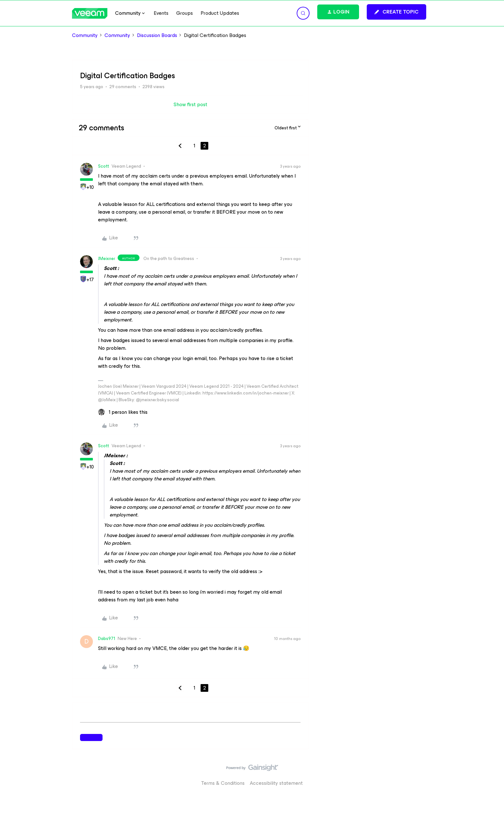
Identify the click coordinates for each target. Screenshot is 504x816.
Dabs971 (107, 639)
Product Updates (220, 13)
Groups (184, 13)
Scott (104, 166)
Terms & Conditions (223, 783)
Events (161, 13)
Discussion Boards (157, 35)
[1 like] (123, 412)
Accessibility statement (276, 783)
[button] (396, 12)
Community (85, 35)
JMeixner (107, 259)
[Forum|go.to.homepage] (90, 13)
